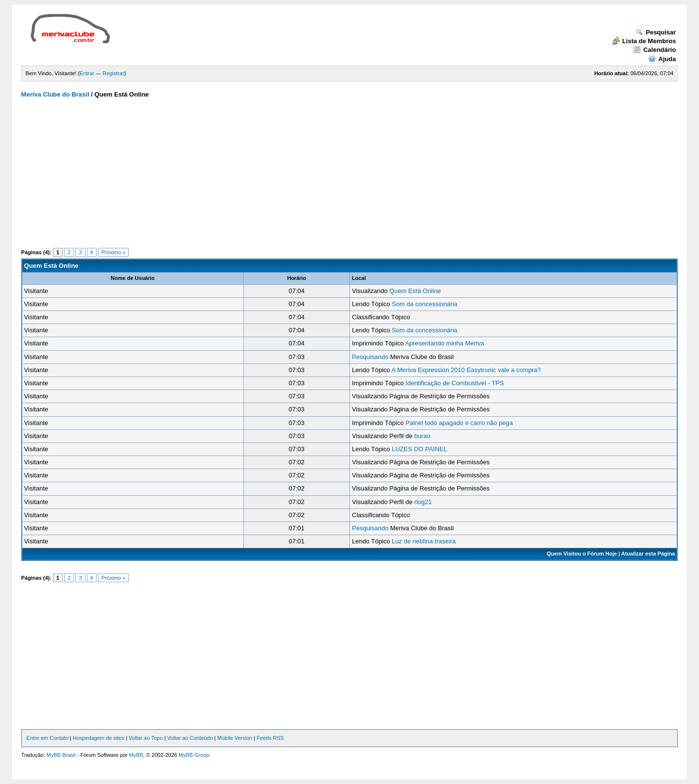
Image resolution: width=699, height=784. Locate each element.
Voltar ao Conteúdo (190, 738)
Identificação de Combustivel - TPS (455, 383)
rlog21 (423, 502)
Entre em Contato (48, 738)
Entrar (87, 73)
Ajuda (662, 59)
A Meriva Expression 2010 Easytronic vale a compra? (466, 370)
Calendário (654, 50)
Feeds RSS (270, 738)
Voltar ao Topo (146, 738)
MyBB (136, 755)
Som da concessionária (424, 304)
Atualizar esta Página (648, 554)
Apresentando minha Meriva (445, 343)
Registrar (113, 73)
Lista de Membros (644, 41)
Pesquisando (370, 357)
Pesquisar (656, 32)
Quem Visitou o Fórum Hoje (582, 554)
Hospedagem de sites (99, 738)
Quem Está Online (415, 291)
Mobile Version (234, 738)
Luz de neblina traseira (424, 541)
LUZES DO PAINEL (419, 449)
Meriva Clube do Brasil (55, 94)
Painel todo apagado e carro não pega (459, 423)
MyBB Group (194, 755)
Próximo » (114, 252)
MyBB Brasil (61, 755)
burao (422, 436)
